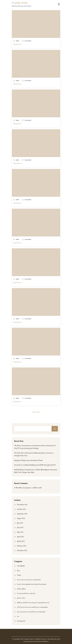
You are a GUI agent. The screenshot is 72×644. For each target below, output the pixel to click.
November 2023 (22, 505)
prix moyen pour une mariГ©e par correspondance (31, 612)
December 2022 (22, 550)
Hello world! (37, 488)
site (18, 616)
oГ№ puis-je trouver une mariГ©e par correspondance (32, 607)
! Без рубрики (21, 566)
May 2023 (20, 532)
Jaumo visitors (21, 598)
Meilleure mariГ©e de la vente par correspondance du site (33, 603)
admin (17, 41)
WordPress (45, 641)
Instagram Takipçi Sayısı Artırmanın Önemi (28, 460)
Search (55, 429)
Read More (18, 44)
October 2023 (21, 509)
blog (18, 571)
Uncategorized (21, 621)
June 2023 (20, 528)
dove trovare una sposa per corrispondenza (29, 580)
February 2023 (22, 546)
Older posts (36, 412)
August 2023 (21, 518)
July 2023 (20, 523)
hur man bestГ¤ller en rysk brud (26, 593)
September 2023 (22, 514)
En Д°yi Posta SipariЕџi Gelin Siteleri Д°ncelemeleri (32, 584)
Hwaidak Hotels (20, 3)
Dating (19, 575)
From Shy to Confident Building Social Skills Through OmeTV (35, 465)
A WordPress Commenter (23, 488)
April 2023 (20, 537)
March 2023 (21, 541)
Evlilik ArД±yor (22, 589)
